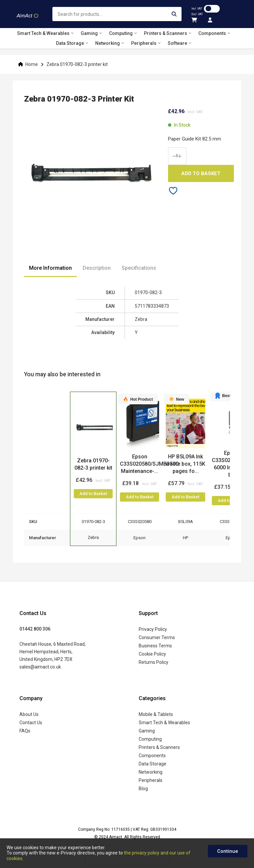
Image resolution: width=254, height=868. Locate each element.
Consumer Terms (157, 637)
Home (32, 64)
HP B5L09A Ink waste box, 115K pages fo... (185, 464)
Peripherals (151, 780)
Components (152, 756)
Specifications (139, 268)
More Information (50, 268)
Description (97, 268)
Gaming (147, 731)
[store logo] (28, 14)
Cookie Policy (152, 654)
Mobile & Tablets (156, 714)
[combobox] (117, 14)
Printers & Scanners (159, 747)
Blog (143, 789)
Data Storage (153, 764)
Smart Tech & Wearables (164, 723)
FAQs (25, 731)
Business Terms (155, 646)
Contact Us (31, 723)
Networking (151, 772)
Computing (150, 739)
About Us (29, 714)
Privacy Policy (153, 629)
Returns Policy (154, 662)
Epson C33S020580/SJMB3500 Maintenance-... (149, 464)
